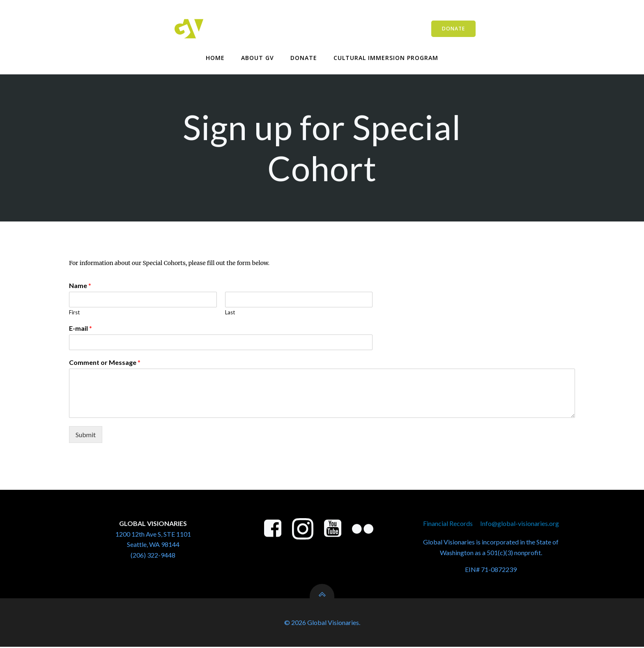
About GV (258, 58)
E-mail (80, 329)
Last (230, 313)
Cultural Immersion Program (386, 58)
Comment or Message (105, 363)
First (74, 313)
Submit (86, 435)
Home (215, 58)
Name (80, 286)
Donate (304, 58)
